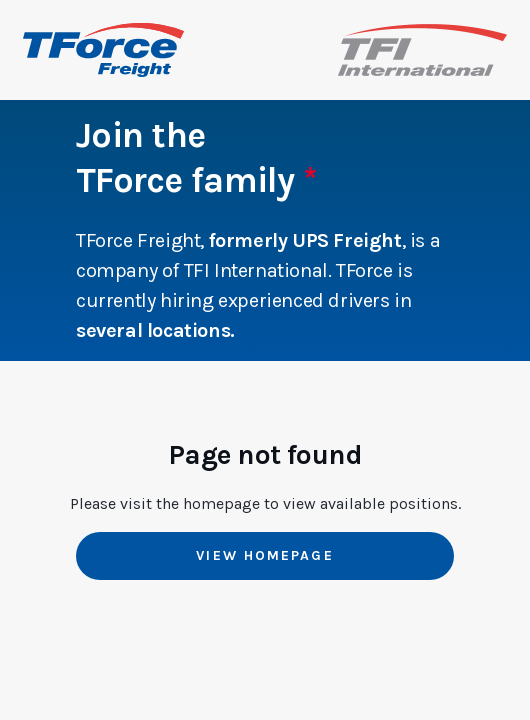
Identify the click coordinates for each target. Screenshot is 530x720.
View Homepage (264, 555)
